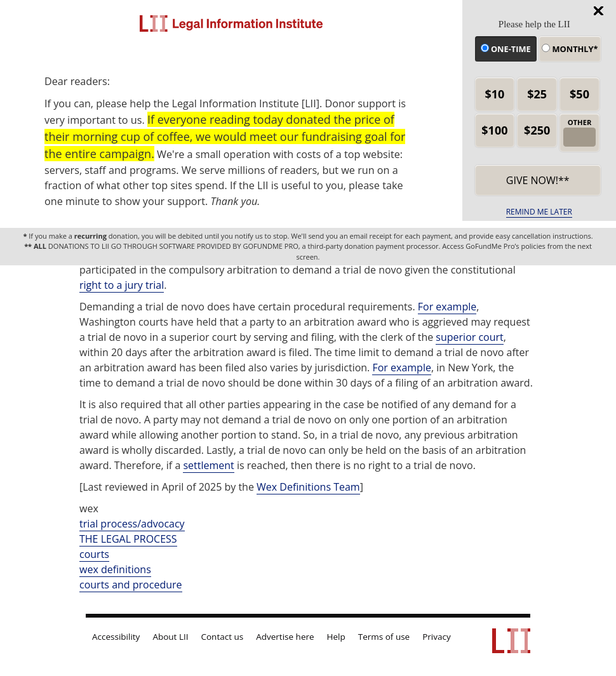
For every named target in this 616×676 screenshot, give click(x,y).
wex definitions (115, 569)
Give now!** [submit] (538, 180)
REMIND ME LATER (539, 212)
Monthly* (570, 49)
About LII (170, 637)
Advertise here (285, 637)
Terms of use (384, 637)
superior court (469, 337)
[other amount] (579, 137)
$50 (579, 94)
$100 (494, 130)
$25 (537, 94)
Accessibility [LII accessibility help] (116, 637)
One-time (506, 49)
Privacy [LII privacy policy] (437, 637)
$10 (494, 94)
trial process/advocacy (132, 524)
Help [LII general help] (336, 637)
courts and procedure (131, 585)
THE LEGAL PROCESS (128, 539)
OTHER (580, 122)
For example (447, 307)
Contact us (223, 637)
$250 (537, 130)
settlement (208, 465)
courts (94, 554)
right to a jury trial (122, 285)
